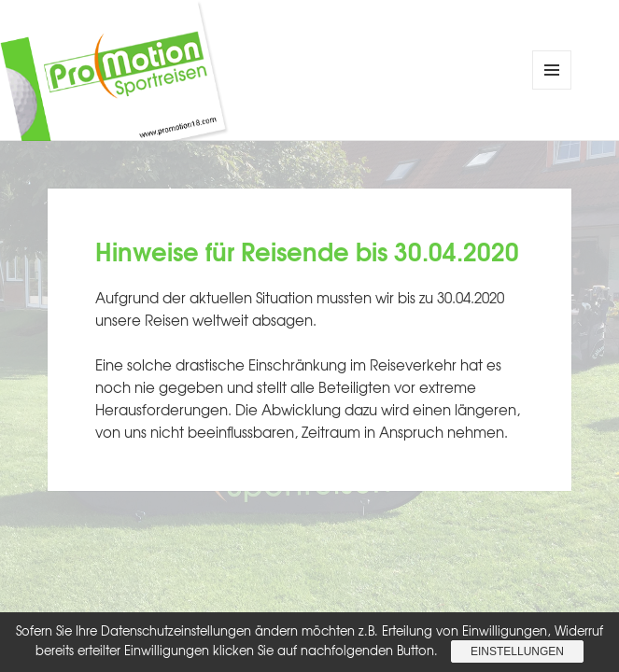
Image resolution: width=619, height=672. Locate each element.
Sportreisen (281, 84)
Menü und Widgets (552, 89)
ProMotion (281, 59)
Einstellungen (517, 651)
